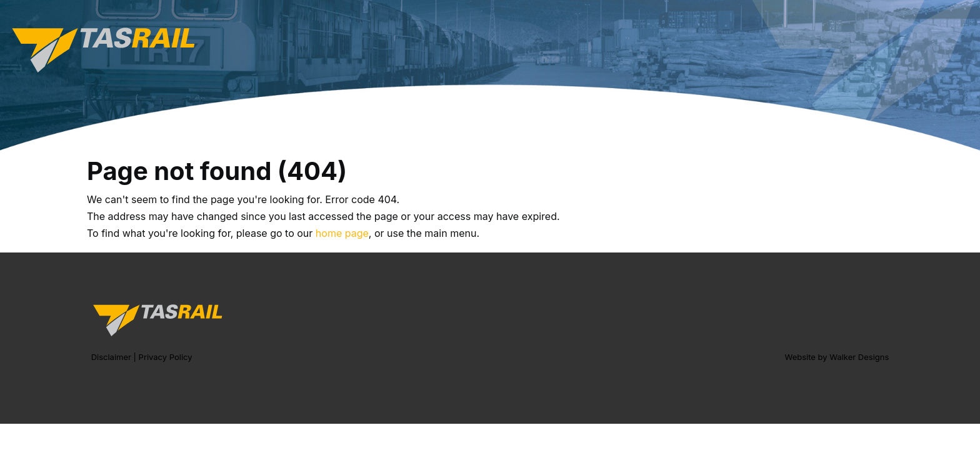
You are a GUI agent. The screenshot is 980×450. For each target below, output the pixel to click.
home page (342, 233)
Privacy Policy (166, 357)
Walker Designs (859, 357)
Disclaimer (111, 357)
